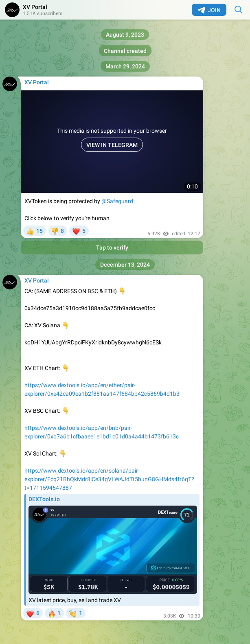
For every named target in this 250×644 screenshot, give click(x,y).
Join (209, 10)
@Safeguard (117, 201)
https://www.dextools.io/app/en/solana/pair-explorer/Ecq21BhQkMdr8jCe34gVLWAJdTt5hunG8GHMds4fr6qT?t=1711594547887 (109, 479)
